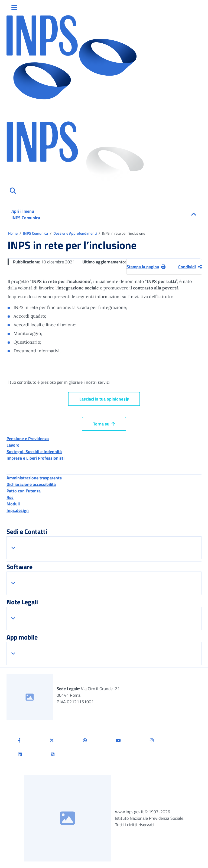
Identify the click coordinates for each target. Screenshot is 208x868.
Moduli (13, 504)
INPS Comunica (36, 233)
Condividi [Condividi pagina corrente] (190, 267)
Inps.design (18, 510)
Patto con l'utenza (24, 491)
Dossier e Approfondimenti (75, 233)
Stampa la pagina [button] (146, 267)
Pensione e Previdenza (28, 438)
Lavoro (13, 445)
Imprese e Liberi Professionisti (35, 458)
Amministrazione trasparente (34, 478)
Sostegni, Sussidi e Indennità (34, 451)
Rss (10, 497)
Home (13, 233)
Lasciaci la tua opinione (104, 399)
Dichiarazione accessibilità (31, 484)
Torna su (104, 424)
